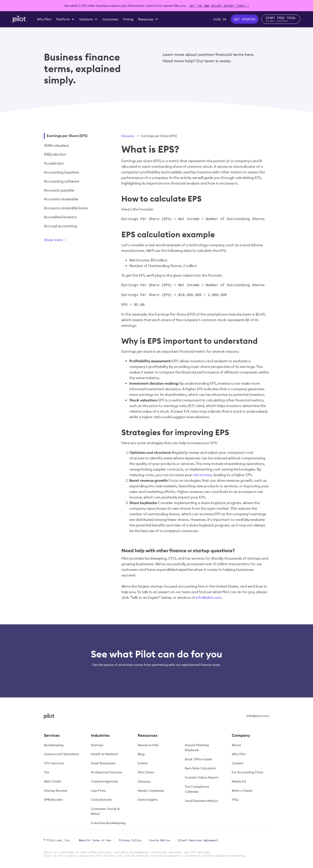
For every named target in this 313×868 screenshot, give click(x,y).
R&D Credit (52, 781)
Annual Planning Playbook (197, 748)
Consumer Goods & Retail (105, 811)
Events (143, 763)
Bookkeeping (54, 745)
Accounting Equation (62, 172)
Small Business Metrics (201, 801)
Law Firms (98, 791)
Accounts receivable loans (66, 208)
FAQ (235, 799)
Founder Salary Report (202, 777)
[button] (65, 19)
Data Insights (148, 799)
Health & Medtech (104, 754)
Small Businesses (103, 763)
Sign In (220, 19)
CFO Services (54, 763)
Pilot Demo (146, 772)
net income (202, 475)
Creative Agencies (104, 781)
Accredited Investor (60, 217)
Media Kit (239, 781)
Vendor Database (151, 791)
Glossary (128, 136)
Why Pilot (239, 754)
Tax (47, 772)
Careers (238, 763)
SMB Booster (53, 799)
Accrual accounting (60, 226)
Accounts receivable (61, 199)
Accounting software (62, 181)
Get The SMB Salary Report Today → (219, 6)
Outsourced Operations (61, 754)
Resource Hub (148, 745)
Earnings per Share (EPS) (67, 136)
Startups (97, 745)
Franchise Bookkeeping (108, 823)
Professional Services (106, 772)
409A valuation (56, 145)
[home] (19, 19)
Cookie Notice (160, 840)
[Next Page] (69, 241)
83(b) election (55, 154)
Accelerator (54, 163)
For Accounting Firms (247, 772)
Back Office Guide (199, 759)
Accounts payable (59, 190)
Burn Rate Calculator (201, 768)
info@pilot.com (209, 597)
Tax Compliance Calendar (197, 789)
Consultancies (101, 799)
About (236, 745)
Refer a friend (242, 791)
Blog (141, 754)
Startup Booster (56, 791)
